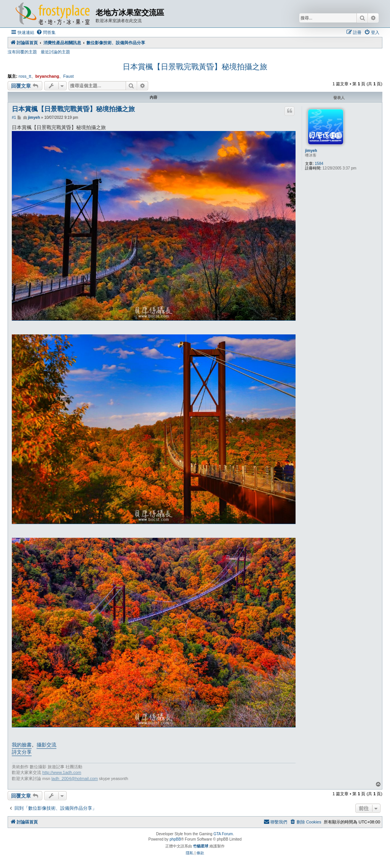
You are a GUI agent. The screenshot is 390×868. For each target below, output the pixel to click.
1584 (319, 164)
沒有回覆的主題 (22, 52)
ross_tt (25, 76)
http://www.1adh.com (62, 772)
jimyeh (311, 151)
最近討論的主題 (55, 52)
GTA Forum (223, 834)
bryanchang (47, 76)
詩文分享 (22, 752)
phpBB (175, 839)
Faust (69, 76)
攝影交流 (46, 745)
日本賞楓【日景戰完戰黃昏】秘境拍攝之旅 (195, 67)
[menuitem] (46, 32)
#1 (14, 117)
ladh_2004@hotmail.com (75, 778)
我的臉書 (22, 745)
